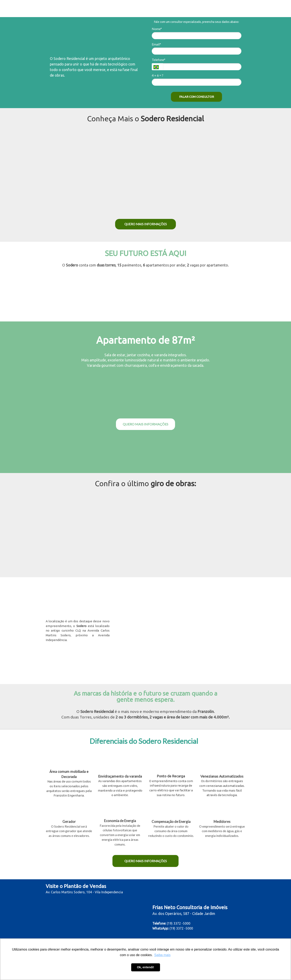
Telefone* (159, 60)
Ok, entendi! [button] (145, 967)
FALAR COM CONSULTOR (197, 97)
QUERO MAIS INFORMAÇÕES (146, 224)
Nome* (157, 29)
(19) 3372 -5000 (181, 928)
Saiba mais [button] (162, 955)
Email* (156, 44)
